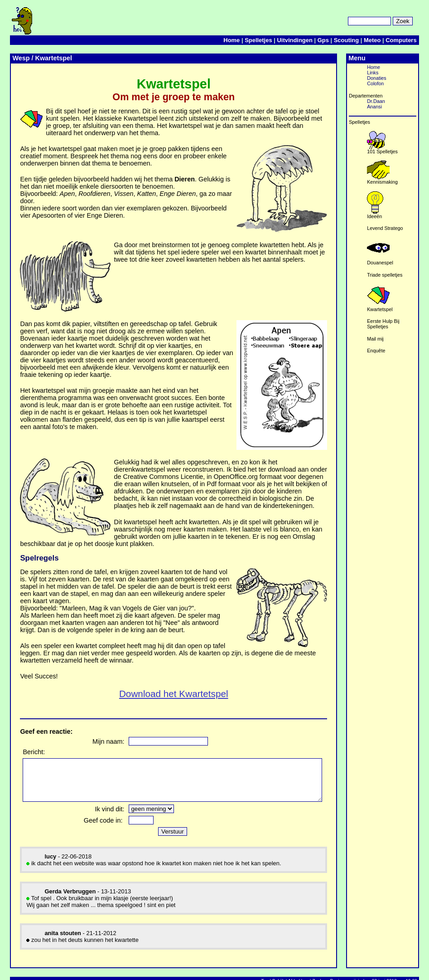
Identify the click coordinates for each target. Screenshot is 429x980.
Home (242, 40)
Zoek (328, 968)
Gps (333, 40)
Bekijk (289, 968)
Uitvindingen (305, 40)
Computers (411, 40)
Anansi (403, 107)
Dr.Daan (405, 101)
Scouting (356, 40)
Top (275, 968)
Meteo (383, 40)
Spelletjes (269, 40)
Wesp (21, 58)
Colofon (404, 83)
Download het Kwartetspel (191, 673)
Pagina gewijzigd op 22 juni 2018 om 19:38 (384, 968)
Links (401, 73)
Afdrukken (308, 968)
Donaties (405, 78)
